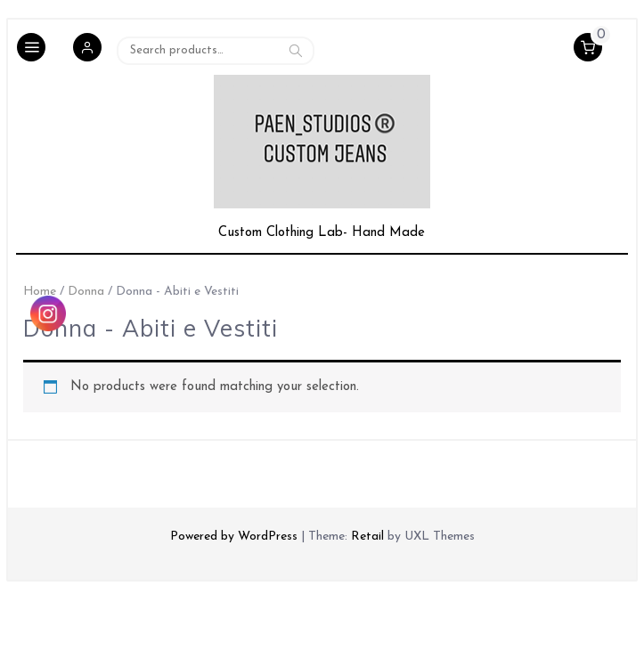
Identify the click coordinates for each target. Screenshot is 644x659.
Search (296, 50)
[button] (87, 50)
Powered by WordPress (234, 537)
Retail (367, 537)
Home (40, 292)
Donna (86, 292)
